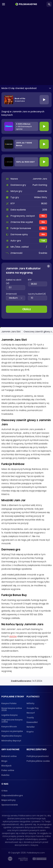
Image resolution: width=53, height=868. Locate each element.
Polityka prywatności (38, 756)
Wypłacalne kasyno (12, 736)
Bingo (4, 761)
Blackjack (6, 766)
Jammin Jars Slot (11, 332)
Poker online (8, 770)
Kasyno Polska (9, 703)
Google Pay (33, 708)
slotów (13, 636)
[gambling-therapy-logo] (23, 859)
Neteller (31, 727)
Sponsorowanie (10, 805)
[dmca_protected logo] (39, 859)
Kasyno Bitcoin (9, 727)
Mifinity (30, 703)
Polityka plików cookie (38, 761)
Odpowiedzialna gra (12, 795)
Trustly (30, 718)
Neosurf (31, 713)
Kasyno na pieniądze (12, 731)
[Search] (49, 4)
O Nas (4, 791)
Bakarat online (9, 756)
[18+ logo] (10, 859)
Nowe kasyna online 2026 (12, 709)
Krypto (30, 732)
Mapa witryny (8, 800)
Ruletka (5, 775)
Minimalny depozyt (11, 741)
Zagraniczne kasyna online (12, 721)
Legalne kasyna (9, 715)
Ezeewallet (32, 722)
